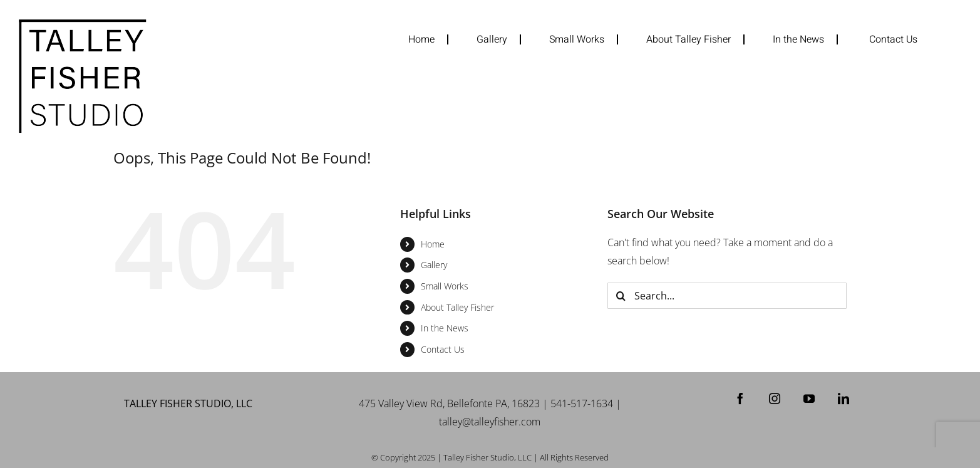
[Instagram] (775, 398)
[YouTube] (809, 398)
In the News (445, 328)
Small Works (445, 286)
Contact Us (443, 349)
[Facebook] (740, 398)
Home (433, 244)
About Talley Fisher (457, 307)
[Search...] (727, 296)
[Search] (621, 296)
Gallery (434, 265)
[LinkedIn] (843, 398)
